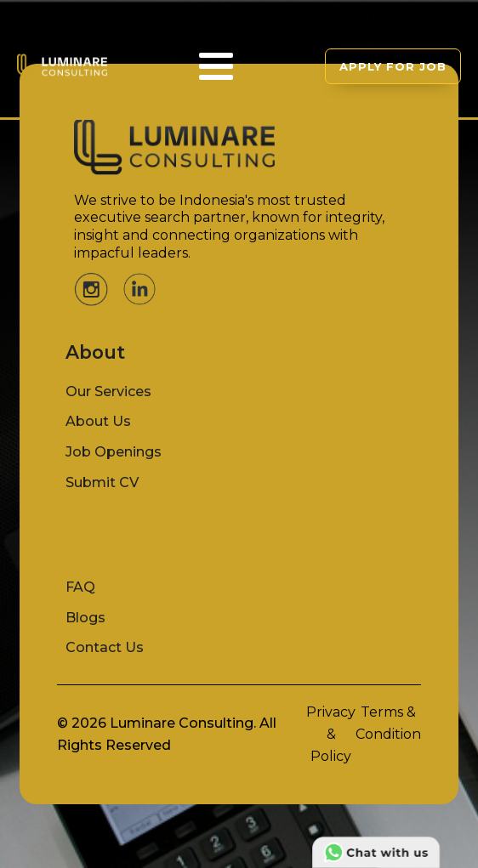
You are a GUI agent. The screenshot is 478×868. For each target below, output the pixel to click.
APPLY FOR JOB (393, 66)
